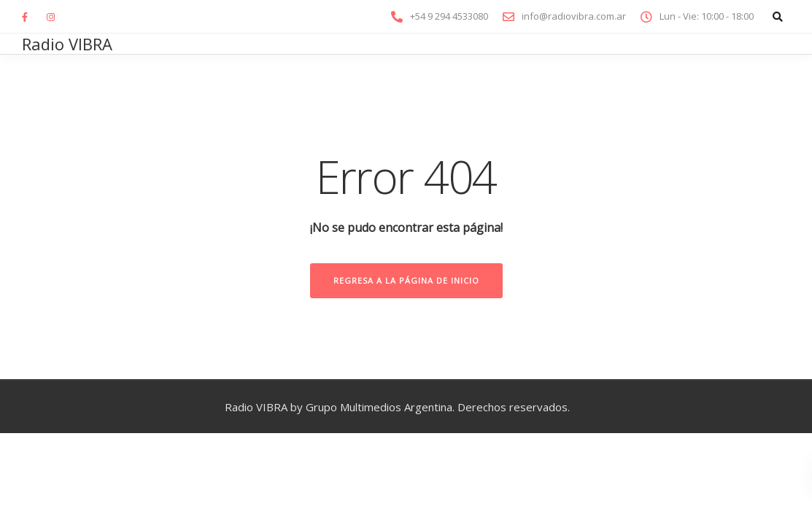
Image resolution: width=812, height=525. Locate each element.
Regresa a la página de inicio (406, 280)
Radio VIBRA (67, 44)
